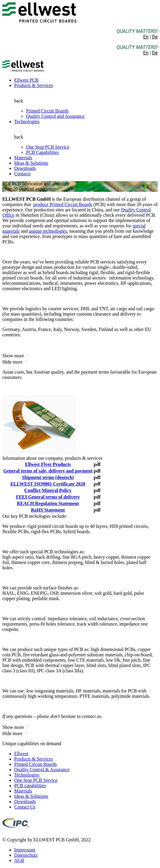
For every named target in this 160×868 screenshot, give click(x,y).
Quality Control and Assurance (55, 116)
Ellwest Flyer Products (48, 464)
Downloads (25, 168)
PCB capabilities (30, 786)
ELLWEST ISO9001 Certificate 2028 (48, 484)
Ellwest (21, 754)
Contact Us (25, 807)
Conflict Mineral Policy (48, 490)
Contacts (22, 174)
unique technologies (48, 231)
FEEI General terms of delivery (48, 497)
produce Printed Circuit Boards (63, 204)
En (146, 37)
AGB (19, 860)
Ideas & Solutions (31, 163)
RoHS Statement (48, 510)
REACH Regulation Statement (48, 503)
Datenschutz (26, 855)
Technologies (27, 122)
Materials (23, 158)
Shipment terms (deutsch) (48, 477)
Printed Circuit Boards (47, 111)
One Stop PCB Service (48, 147)
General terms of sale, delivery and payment (48, 471)
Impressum (25, 850)
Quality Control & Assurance (42, 770)
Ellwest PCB (26, 80)
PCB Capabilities (42, 152)
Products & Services (34, 85)
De (155, 37)
